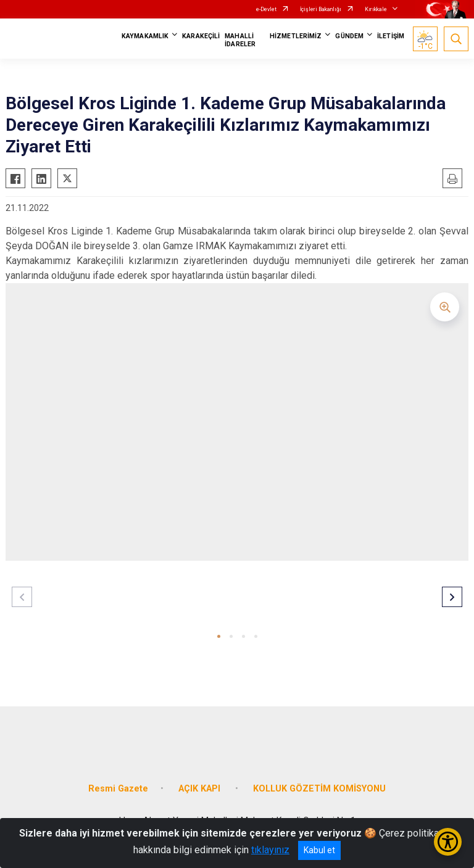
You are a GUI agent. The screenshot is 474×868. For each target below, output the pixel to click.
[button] (219, 636)
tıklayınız (270, 850)
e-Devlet (266, 9)
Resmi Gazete (118, 789)
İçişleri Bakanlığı (321, 9)
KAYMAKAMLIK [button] (145, 36)
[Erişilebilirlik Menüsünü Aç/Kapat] (448, 842)
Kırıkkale (376, 9)
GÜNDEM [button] (349, 36)
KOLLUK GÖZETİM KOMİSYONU (319, 789)
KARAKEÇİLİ (201, 36)
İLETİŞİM (391, 36)
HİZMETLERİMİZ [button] (296, 36)
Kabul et (319, 850)
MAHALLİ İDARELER (240, 40)
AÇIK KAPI (201, 789)
